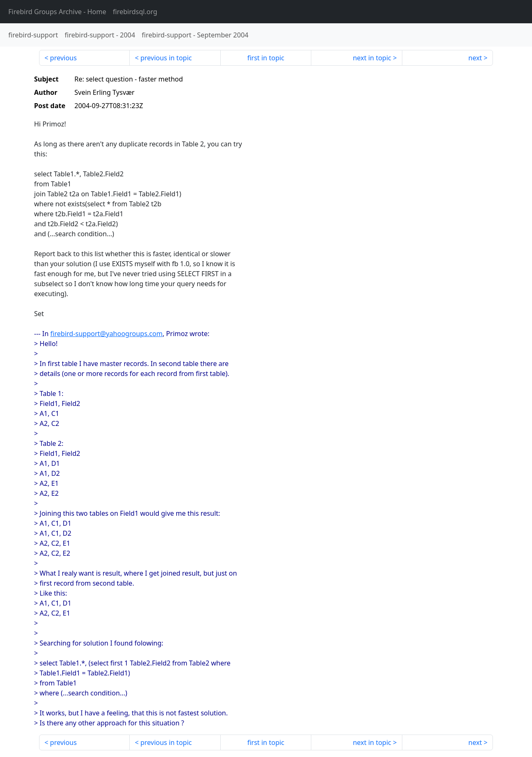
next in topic (372, 58)
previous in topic (166, 58)
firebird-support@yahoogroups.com (106, 334)
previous (63, 58)
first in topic (266, 58)
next (475, 58)
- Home (57, 12)
